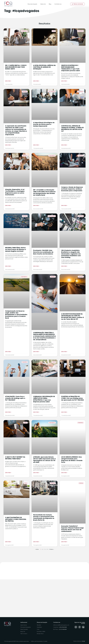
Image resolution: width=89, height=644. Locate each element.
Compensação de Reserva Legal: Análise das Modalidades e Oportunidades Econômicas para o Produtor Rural (16, 315)
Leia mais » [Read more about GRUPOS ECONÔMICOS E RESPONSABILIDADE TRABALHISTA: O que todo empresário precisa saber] (64, 81)
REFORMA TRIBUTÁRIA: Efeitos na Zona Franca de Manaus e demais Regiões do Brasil (16, 250)
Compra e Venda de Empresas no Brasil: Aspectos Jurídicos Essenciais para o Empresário (72, 189)
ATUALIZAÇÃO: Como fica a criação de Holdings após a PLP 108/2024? (15, 398)
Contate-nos (58, 4)
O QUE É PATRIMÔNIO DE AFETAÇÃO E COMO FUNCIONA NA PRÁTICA (16, 519)
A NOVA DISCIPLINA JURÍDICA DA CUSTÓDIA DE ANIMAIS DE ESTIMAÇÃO (44, 67)
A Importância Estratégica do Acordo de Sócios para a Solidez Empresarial (44, 124)
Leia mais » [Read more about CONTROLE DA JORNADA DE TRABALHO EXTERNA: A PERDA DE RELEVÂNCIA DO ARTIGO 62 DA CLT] (64, 145)
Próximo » (52, 549)
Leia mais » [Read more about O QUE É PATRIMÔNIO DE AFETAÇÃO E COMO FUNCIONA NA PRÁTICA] (8, 542)
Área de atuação (32, 4)
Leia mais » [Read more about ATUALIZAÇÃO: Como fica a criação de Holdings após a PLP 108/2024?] (8, 412)
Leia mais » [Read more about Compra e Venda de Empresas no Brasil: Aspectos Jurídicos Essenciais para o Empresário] (64, 206)
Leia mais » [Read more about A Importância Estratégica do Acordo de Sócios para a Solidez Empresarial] (36, 145)
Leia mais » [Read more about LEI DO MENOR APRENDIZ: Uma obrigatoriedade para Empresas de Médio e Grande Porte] (64, 473)
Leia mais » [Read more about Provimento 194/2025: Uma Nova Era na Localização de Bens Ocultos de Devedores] (36, 266)
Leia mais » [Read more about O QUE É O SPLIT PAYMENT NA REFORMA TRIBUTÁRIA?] (8, 473)
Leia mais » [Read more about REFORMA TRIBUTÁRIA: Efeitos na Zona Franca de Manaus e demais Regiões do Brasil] (8, 266)
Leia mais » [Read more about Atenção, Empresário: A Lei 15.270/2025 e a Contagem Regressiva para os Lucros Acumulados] (8, 206)
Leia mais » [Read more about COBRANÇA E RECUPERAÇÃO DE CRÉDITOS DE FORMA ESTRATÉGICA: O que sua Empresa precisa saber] (36, 412)
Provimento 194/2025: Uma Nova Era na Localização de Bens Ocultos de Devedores (43, 252)
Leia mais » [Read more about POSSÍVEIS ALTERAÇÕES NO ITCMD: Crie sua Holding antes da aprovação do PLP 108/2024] (64, 412)
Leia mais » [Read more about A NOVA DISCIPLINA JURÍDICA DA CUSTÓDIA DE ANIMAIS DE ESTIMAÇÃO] (36, 81)
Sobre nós (43, 4)
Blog (50, 4)
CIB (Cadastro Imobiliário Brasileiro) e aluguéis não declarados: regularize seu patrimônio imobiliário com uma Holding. (71, 254)
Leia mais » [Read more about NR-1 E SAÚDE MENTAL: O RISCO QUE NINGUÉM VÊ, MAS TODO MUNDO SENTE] (8, 81)
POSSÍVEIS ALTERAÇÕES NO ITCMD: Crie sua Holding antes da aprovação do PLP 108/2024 (72, 398)
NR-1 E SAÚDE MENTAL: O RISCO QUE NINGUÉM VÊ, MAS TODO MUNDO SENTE (16, 67)
